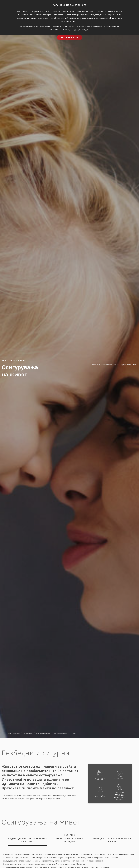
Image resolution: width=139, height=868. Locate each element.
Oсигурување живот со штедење (65, 733)
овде (85, 30)
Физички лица (28, 733)
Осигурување (16, 733)
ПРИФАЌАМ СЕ (70, 37)
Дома (9, 733)
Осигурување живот (43, 733)
